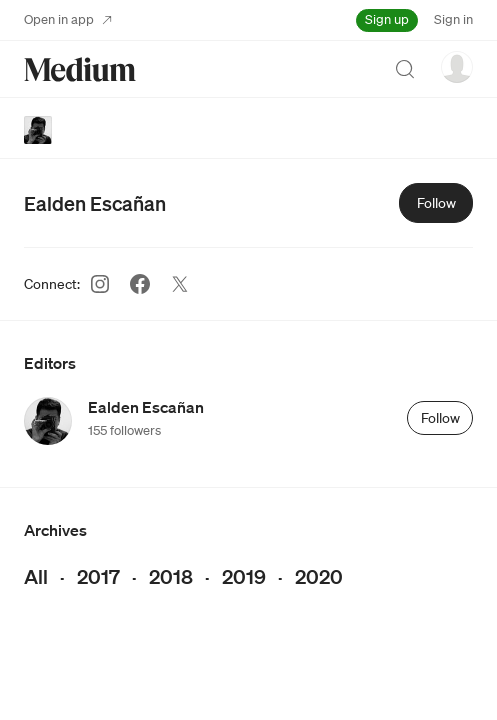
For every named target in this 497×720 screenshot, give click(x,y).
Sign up (387, 19)
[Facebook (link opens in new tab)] (140, 284)
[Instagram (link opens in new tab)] (100, 284)
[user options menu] (457, 67)
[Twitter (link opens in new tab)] (180, 284)
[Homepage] (80, 69)
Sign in (453, 19)
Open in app (68, 19)
